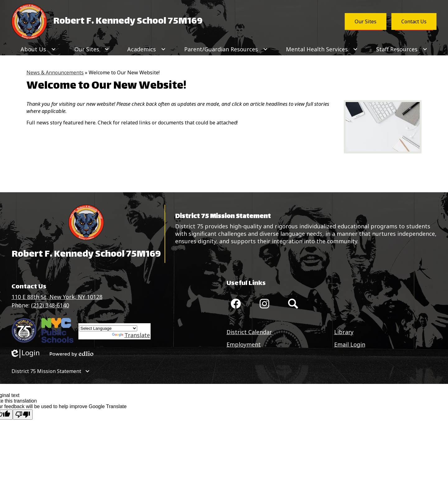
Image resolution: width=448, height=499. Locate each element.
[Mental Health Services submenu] (322, 49)
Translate (131, 335)
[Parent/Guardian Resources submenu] (226, 49)
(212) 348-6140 (50, 305)
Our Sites (366, 21)
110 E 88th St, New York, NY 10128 (57, 297)
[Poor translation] (23, 415)
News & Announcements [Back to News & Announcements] (55, 72)
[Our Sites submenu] (92, 49)
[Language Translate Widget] (108, 328)
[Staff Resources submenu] (402, 49)
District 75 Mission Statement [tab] (46, 371)
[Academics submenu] (147, 49)
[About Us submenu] (38, 49)
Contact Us (414, 21)
